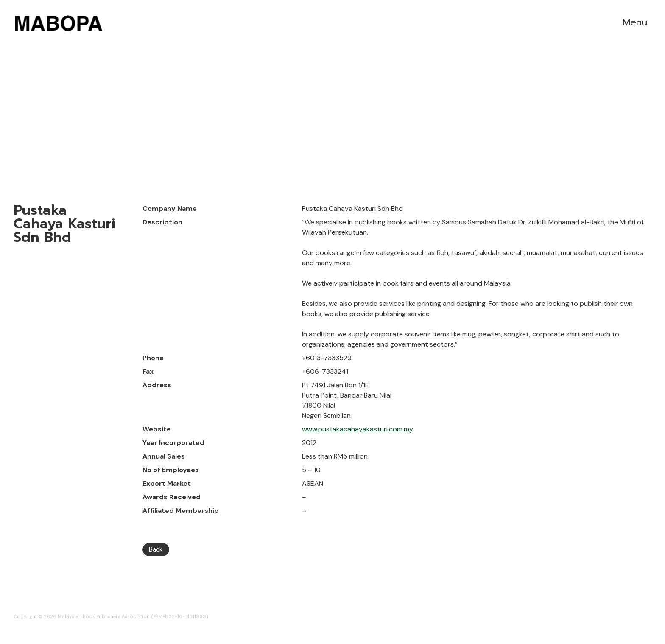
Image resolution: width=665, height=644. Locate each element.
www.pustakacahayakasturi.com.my (358, 429)
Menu (635, 22)
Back (156, 549)
